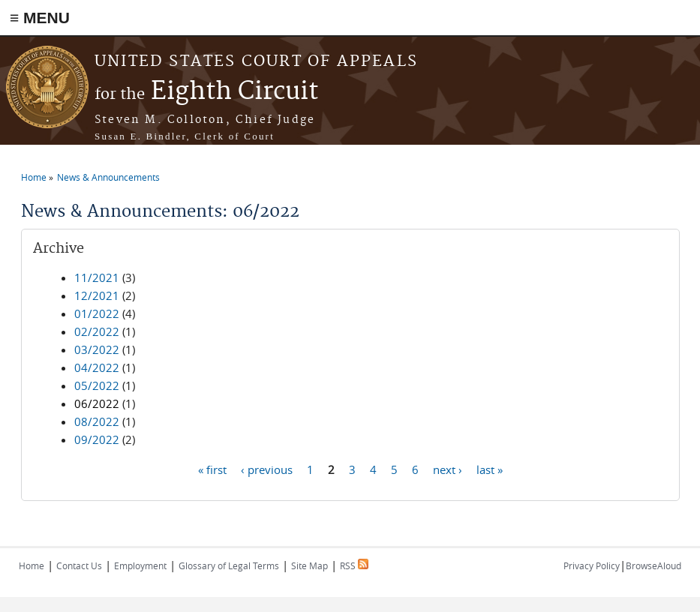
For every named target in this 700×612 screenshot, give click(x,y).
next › (448, 469)
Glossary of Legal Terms (229, 565)
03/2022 (97, 349)
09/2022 (97, 439)
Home (34, 177)
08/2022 (97, 421)
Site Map (309, 565)
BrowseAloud (653, 565)
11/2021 (97, 277)
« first (212, 469)
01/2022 (97, 313)
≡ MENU (40, 18)
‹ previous (267, 469)
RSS (354, 565)
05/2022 (97, 385)
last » (490, 469)
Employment (140, 565)
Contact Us (79, 565)
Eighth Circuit (206, 92)
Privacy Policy (592, 565)
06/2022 (97, 403)
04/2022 (97, 367)
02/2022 (97, 331)
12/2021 (97, 295)
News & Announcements (108, 177)
